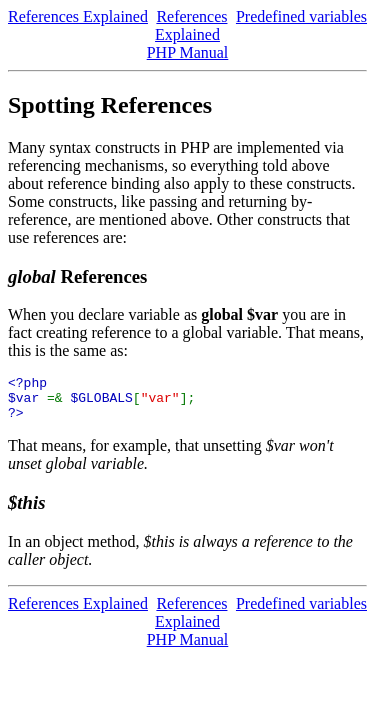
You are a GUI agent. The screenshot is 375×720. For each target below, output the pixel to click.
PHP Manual (188, 52)
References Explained (78, 16)
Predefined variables (301, 16)
